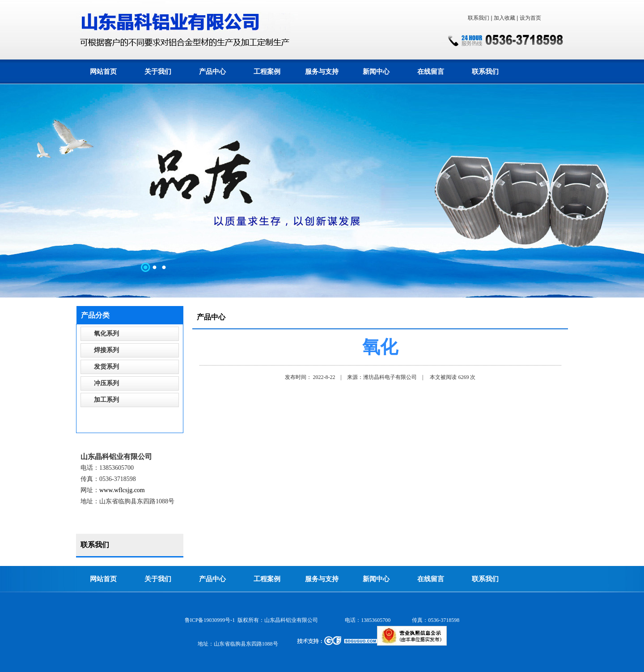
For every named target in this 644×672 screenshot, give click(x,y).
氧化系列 (106, 334)
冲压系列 (106, 383)
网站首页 (103, 72)
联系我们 (479, 18)
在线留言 (431, 72)
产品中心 (212, 72)
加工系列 (106, 400)
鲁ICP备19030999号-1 (210, 620)
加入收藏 (504, 18)
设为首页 (530, 18)
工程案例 (267, 72)
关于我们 (158, 72)
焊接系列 (106, 350)
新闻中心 (376, 72)
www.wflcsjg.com (122, 490)
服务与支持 (322, 72)
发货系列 (106, 367)
